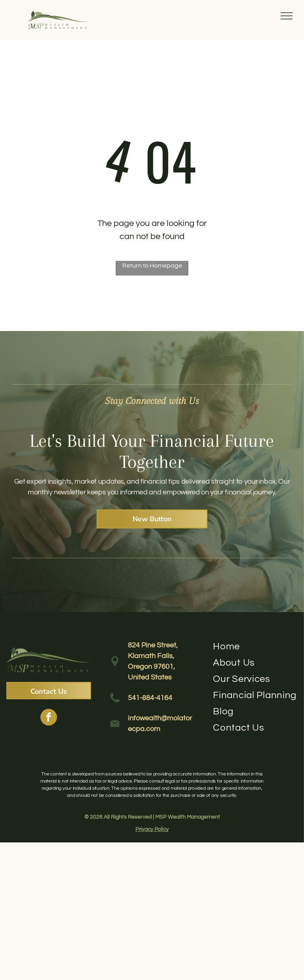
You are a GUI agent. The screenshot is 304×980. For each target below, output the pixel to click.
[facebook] (49, 718)
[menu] (287, 16)
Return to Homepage (152, 266)
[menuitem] (255, 646)
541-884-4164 (150, 698)
